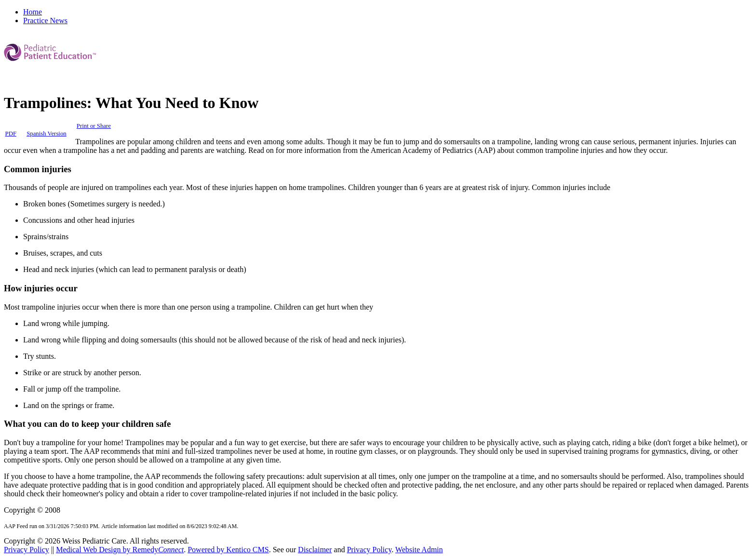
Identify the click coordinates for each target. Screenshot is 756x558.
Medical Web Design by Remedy (120, 550)
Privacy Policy (27, 550)
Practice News (45, 20)
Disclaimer (315, 550)
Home (33, 12)
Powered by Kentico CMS (228, 550)
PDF (11, 134)
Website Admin (419, 550)
